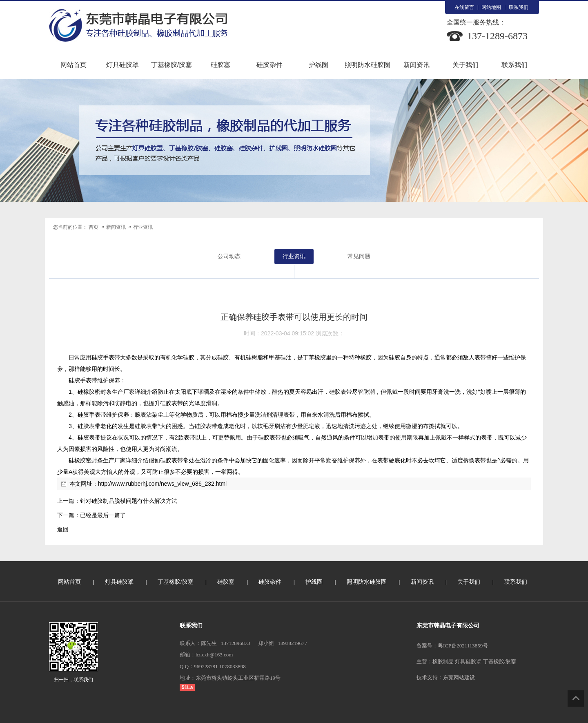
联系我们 (519, 7)
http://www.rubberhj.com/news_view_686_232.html (162, 484)
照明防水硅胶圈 (367, 65)
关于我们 (465, 65)
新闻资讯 (416, 65)
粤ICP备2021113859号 (463, 646)
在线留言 (464, 7)
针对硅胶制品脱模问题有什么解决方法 (129, 501)
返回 (63, 529)
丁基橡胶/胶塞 (171, 65)
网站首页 (73, 65)
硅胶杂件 (269, 65)
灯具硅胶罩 (122, 65)
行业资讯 (143, 227)
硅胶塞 (220, 65)
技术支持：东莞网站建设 (446, 677)
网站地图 (491, 7)
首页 (94, 227)
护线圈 (318, 65)
